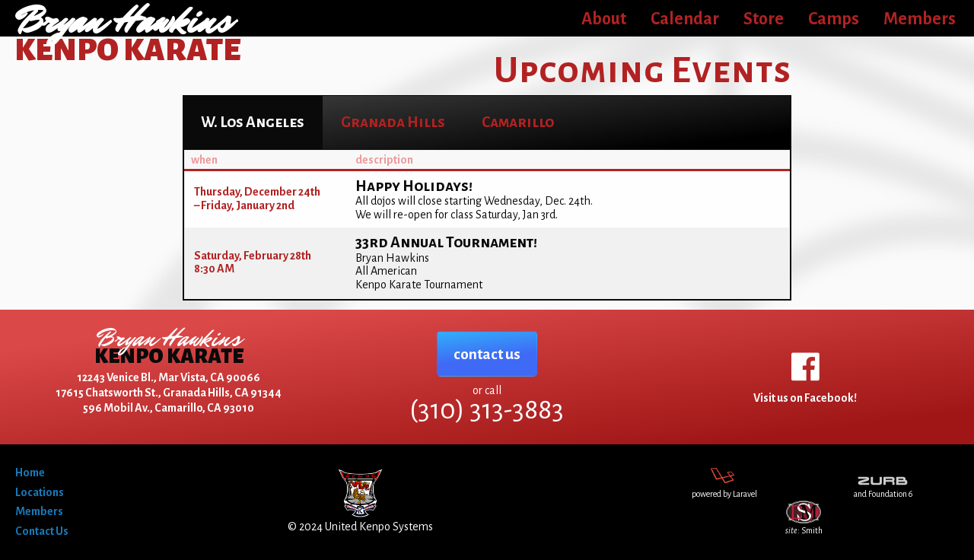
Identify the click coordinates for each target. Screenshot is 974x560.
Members (39, 511)
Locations (40, 492)
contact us (487, 354)
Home (30, 473)
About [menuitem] (604, 19)
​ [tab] (253, 122)
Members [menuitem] (920, 19)
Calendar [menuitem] (685, 19)
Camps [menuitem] (834, 19)
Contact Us (42, 531)
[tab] (393, 122)
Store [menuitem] (764, 19)
